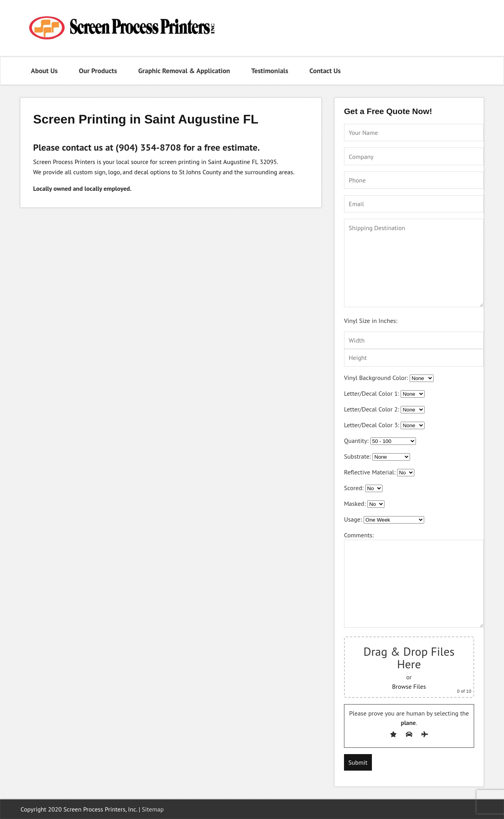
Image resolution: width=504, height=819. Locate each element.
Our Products (98, 71)
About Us (44, 71)
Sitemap (153, 809)
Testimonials (270, 71)
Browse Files (409, 686)
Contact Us (325, 71)
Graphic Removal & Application (184, 71)
